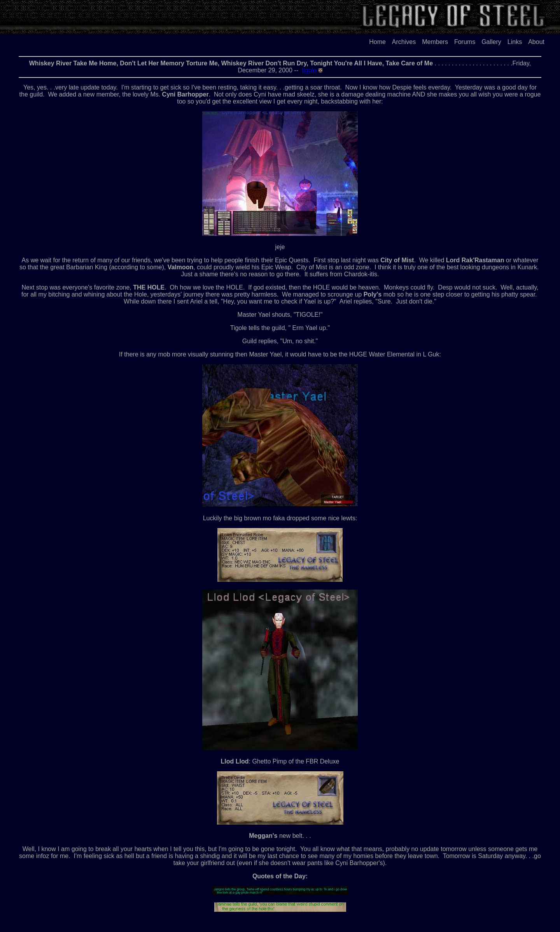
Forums (465, 42)
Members (435, 42)
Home (377, 42)
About (536, 42)
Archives (404, 42)
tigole (309, 70)
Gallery (491, 42)
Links (515, 42)
